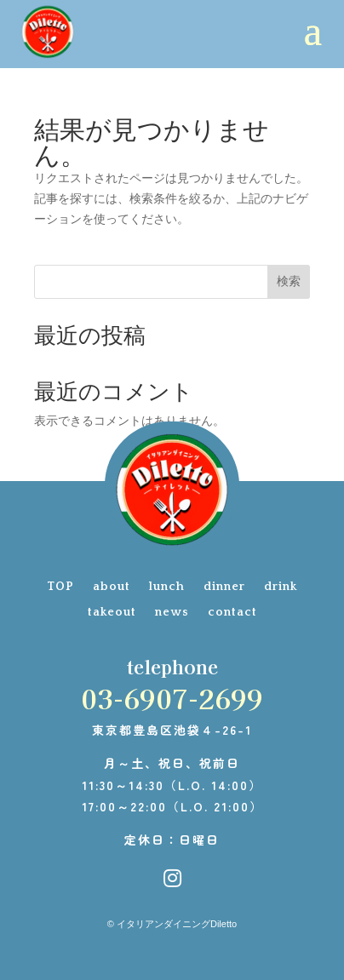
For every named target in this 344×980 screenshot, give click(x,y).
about (112, 587)
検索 (289, 281)
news (172, 613)
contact (232, 613)
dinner (224, 587)
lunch (167, 587)
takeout (112, 613)
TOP (60, 587)
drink (281, 587)
